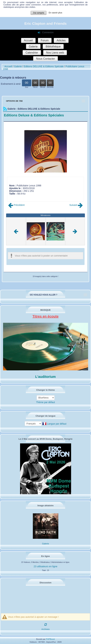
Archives (45, 629)
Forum (45, 40)
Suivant (76, 205)
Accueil (28, 40)
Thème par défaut (46, 402)
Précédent (16, 205)
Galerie (33, 47)
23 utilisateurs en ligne (46, 566)
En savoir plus (55, 13)
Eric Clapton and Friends (46, 23)
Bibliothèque (53, 47)
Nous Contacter (46, 59)
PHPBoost (50, 639)
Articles (61, 40)
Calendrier (32, 53)
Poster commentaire (20, 196)
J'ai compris (38, 13)
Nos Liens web (55, 53)
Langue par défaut (57, 424)
